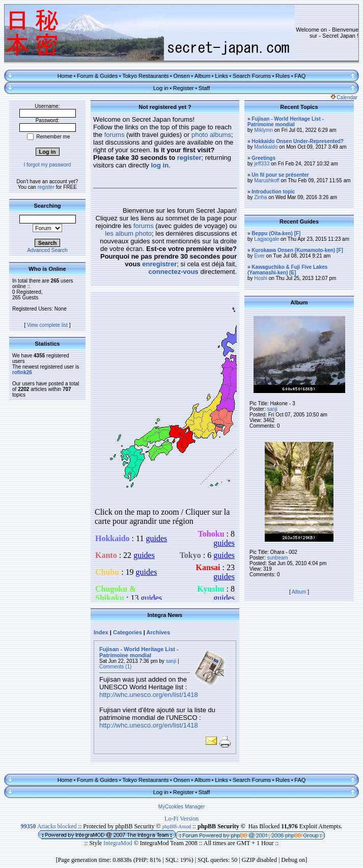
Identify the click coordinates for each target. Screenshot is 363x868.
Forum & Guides (97, 76)
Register (184, 88)
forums (115, 135)
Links (221, 76)
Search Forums (252, 76)
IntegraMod (119, 843)
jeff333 (262, 164)
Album (202, 76)
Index (101, 632)
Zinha (260, 197)
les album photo (128, 233)
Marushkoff (267, 180)
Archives (158, 632)
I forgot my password (48, 165)
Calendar (344, 97)
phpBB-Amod (177, 827)
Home (65, 76)
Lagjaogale (267, 239)
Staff (204, 88)
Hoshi (261, 278)
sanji (171, 661)
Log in (161, 88)
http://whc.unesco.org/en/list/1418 (149, 695)
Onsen (181, 76)
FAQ (300, 76)
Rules (283, 76)
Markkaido (266, 147)
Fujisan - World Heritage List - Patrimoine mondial (139, 652)
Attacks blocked (49, 826)
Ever (259, 256)
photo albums (211, 135)
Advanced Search (48, 250)
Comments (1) (115, 667)
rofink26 (22, 372)
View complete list (47, 325)
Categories (128, 632)
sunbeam (277, 558)
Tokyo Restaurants (145, 76)
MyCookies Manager (182, 807)
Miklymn (263, 130)
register (46, 187)
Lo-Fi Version (181, 819)
